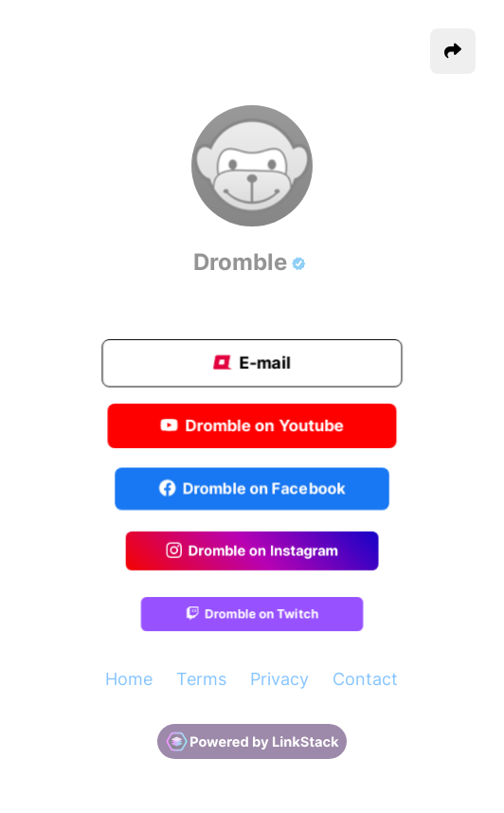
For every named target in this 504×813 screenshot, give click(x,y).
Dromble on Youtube (252, 426)
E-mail (252, 363)
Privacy (279, 679)
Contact (365, 679)
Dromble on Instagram (252, 551)
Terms (201, 679)
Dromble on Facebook (252, 489)
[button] (453, 51)
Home (129, 679)
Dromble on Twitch (252, 614)
